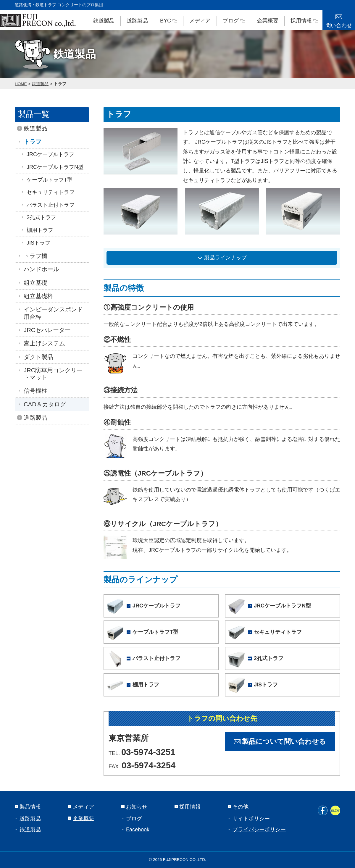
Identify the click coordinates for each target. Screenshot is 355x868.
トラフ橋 (34, 256)
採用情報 (304, 21)
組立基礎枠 (37, 296)
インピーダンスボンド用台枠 (52, 313)
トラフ (60, 84)
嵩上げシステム (43, 343)
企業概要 (268, 21)
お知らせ (134, 807)
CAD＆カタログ (43, 404)
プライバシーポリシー (259, 830)
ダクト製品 (37, 357)
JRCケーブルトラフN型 (52, 167)
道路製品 (137, 21)
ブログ (234, 21)
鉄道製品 (104, 21)
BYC (169, 21)
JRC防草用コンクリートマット (52, 374)
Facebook (138, 830)
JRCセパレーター (46, 330)
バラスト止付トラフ (48, 205)
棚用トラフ (37, 230)
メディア (200, 21)
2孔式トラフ (38, 217)
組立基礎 (34, 283)
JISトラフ (35, 243)
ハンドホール (40, 269)
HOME (21, 84)
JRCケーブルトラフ (47, 154)
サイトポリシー (251, 819)
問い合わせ (339, 19)
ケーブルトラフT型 (47, 180)
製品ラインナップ (222, 258)
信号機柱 (34, 391)
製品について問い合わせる (280, 742)
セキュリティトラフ (48, 192)
